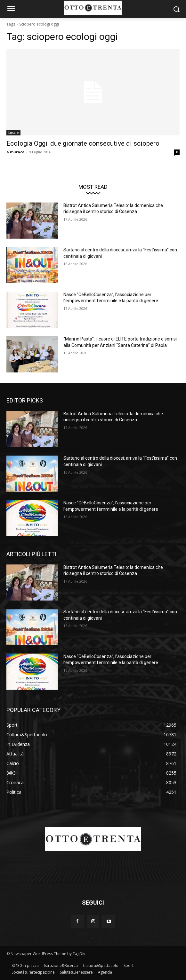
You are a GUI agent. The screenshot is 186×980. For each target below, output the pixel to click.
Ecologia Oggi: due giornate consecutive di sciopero (83, 143)
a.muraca (16, 152)
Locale (13, 133)
